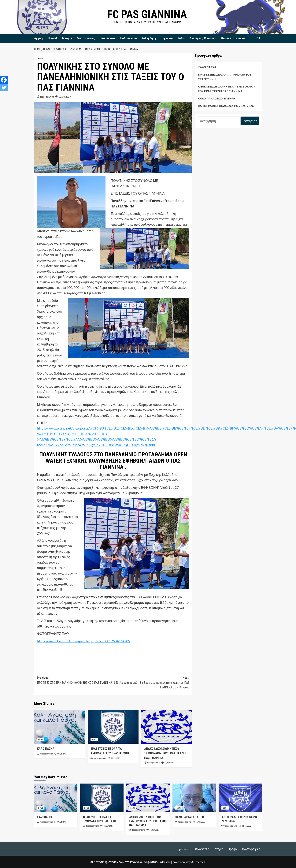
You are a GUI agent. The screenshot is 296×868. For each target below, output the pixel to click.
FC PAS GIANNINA (147, 14)
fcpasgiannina (47, 97)
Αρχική (39, 38)
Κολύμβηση (149, 38)
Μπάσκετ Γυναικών (233, 38)
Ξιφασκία (167, 38)
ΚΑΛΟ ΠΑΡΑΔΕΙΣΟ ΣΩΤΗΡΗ (217, 98)
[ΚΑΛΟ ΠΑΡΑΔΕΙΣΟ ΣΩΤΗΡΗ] (194, 798)
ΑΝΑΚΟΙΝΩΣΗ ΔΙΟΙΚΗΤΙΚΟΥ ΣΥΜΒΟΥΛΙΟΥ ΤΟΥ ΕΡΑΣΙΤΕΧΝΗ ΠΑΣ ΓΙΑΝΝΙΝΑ (165, 753)
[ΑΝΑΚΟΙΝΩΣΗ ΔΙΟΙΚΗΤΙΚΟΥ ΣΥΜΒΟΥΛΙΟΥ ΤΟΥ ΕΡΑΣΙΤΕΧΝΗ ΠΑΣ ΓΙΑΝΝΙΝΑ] (167, 727)
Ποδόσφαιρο (129, 38)
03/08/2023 (65, 97)
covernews (180, 862)
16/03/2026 (200, 822)
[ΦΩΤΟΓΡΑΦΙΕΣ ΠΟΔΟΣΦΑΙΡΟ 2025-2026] (240, 798)
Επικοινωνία (108, 38)
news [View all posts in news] (41, 59)
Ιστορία (67, 38)
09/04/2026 (62, 754)
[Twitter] (4, 88)
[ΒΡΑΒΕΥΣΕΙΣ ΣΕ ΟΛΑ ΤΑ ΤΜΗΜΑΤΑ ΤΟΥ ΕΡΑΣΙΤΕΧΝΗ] (113, 727)
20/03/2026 (115, 758)
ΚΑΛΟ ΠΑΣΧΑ (46, 749)
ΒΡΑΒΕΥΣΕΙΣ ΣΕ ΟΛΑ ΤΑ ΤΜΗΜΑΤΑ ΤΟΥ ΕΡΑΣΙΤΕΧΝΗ (225, 77)
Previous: (75, 680)
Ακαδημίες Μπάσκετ (203, 38)
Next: (151, 683)
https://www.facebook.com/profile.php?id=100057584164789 (83, 641)
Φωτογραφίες (86, 38)
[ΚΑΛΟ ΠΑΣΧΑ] (59, 727)
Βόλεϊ (181, 38)
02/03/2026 (246, 826)
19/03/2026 (169, 763)
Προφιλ (53, 38)
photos (184, 849)
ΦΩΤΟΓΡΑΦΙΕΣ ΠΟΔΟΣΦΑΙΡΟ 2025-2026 (226, 106)
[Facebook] (4, 80)
